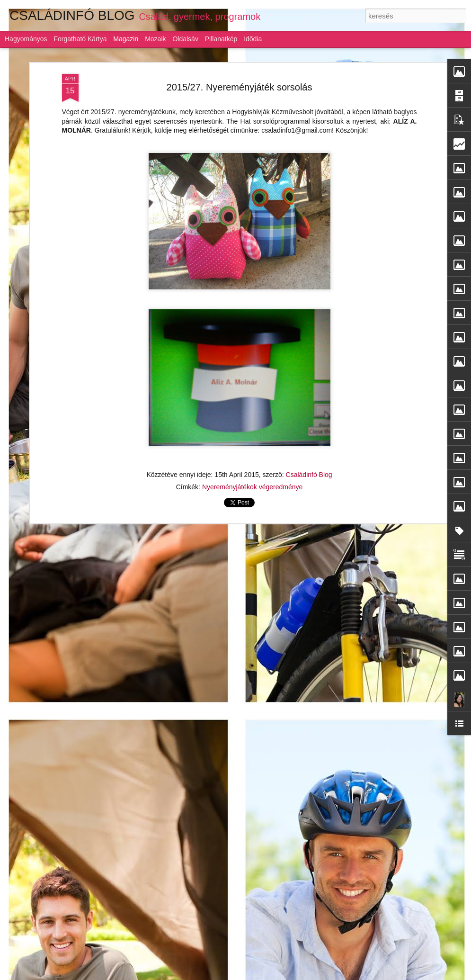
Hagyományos (26, 39)
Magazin (126, 39)
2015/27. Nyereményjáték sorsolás (240, 87)
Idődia (253, 39)
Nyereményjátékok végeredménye (252, 487)
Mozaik (155, 39)
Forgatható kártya (80, 39)
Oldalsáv (185, 39)
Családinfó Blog (309, 475)
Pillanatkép (221, 39)
